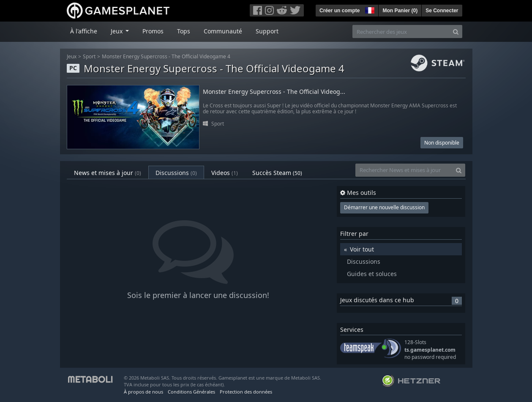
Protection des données (246, 392)
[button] (369, 9)
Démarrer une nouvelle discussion (384, 207)
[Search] (456, 31)
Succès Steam (277, 173)
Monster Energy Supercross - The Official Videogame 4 (166, 56)
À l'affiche (84, 31)
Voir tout (362, 249)
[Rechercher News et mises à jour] (404, 170)
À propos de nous (143, 392)
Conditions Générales (191, 392)
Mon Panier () (400, 11)
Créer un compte (340, 11)
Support (267, 31)
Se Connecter (442, 11)
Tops (184, 31)
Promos (153, 31)
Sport (89, 56)
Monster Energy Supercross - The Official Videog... (274, 92)
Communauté (223, 31)
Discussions (176, 173)
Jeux (72, 56)
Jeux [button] (117, 31)
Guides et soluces (372, 274)
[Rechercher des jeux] (401, 31)
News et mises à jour (108, 173)
